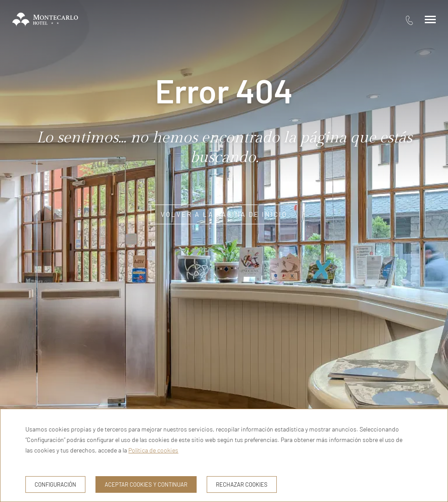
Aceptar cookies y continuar (146, 484)
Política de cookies (153, 450)
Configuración (55, 484)
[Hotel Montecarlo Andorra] (45, 20)
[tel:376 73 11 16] (409, 20)
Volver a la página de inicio (224, 214)
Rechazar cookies (242, 484)
